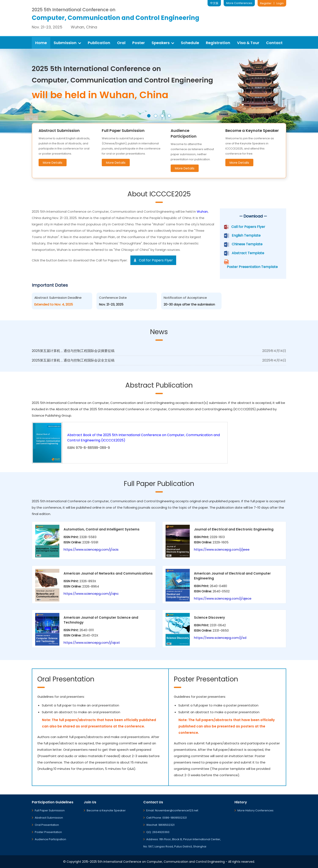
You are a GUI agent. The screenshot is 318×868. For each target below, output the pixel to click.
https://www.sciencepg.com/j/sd (220, 638)
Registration (218, 43)
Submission (67, 43)
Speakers (163, 43)
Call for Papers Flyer (248, 227)
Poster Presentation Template (252, 267)
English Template (246, 235)
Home (41, 43)
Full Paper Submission (50, 810)
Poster (139, 43)
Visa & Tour (248, 43)
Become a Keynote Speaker (106, 810)
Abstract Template (248, 253)
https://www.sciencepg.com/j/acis (91, 549)
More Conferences (239, 3)
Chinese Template (247, 244)
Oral (121, 43)
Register (266, 3)
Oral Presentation (47, 825)
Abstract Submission (49, 818)
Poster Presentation (48, 832)
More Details (53, 163)
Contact (274, 43)
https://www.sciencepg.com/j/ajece (223, 598)
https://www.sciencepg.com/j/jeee (222, 549)
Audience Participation (50, 839)
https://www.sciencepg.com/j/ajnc (91, 594)
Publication (99, 43)
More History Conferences (255, 810)
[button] (149, 116)
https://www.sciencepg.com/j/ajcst (92, 643)
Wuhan (202, 211)
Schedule (190, 43)
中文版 (214, 3)
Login (280, 3)
